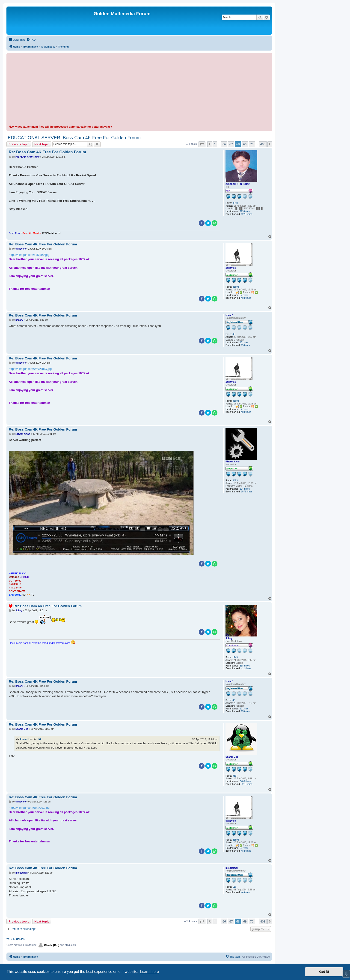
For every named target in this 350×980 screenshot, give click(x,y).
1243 (235, 657)
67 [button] (231, 144)
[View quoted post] (40, 739)
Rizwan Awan (233, 462)
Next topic (42, 144)
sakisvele (231, 268)
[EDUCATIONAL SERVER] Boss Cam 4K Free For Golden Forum (74, 138)
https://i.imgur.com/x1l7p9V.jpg (29, 255)
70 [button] (252, 144)
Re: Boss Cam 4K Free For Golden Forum (47, 152)
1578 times (247, 492)
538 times (245, 666)
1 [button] (215, 144)
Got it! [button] (324, 972)
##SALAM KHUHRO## (237, 184)
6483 (235, 481)
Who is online (16, 939)
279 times (245, 211)
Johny (229, 638)
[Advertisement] (139, 90)
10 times (244, 342)
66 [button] (224, 144)
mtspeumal (232, 868)
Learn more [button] (149, 972)
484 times (246, 298)
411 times (246, 668)
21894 (236, 287)
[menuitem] (31, 40)
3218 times (247, 784)
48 (234, 334)
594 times (245, 489)
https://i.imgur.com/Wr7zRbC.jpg (30, 369)
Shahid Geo (232, 757)
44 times (245, 892)
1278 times (247, 214)
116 (235, 887)
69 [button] (245, 144)
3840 (235, 203)
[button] (202, 144)
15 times (245, 345)
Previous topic (19, 144)
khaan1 (229, 315)
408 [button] (263, 144)
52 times (244, 295)
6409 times (245, 781)
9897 (235, 776)
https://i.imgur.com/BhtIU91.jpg (29, 808)
